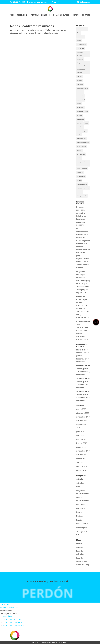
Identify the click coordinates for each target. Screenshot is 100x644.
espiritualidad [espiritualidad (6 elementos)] (81, 100)
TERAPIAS (35, 15)
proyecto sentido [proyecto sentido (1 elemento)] (82, 146)
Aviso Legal (8, 616)
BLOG (52, 15)
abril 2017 (80, 462)
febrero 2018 (82, 443)
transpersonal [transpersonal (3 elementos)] (81, 188)
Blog (78, 487)
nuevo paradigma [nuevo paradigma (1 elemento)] (82, 131)
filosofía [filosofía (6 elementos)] (79, 104)
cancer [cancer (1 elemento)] (79, 41)
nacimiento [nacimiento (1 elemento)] (80, 127)
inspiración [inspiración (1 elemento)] (80, 111)
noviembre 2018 (83, 417)
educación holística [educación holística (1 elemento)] (82, 88)
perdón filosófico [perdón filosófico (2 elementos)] (82, 139)
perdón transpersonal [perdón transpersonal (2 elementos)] (83, 142)
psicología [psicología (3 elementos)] (80, 150)
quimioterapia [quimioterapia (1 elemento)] (81, 154)
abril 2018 (80, 435)
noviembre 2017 (83, 451)
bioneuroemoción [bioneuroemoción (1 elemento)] (82, 29)
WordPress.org (82, 565)
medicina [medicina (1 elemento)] (80, 115)
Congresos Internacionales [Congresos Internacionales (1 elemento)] (81, 64)
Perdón (79, 520)
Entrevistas (81, 508)
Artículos (80, 483)
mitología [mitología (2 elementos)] (80, 123)
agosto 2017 (81, 459)
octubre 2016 (82, 466)
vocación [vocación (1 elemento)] (79, 192)
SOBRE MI (75, 15)
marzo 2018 (81, 439)
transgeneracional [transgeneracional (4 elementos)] (82, 184)
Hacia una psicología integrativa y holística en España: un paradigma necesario (81, 216)
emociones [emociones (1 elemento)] (80, 92)
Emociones (81, 504)
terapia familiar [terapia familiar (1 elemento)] (81, 176)
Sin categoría (82, 528)
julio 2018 (80, 432)
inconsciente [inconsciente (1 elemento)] (81, 107)
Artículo (80, 479)
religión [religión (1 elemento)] (79, 158)
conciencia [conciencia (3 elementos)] (80, 59)
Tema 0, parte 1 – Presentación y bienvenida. (83, 372)
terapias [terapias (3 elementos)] (79, 180)
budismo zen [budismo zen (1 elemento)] (81, 37)
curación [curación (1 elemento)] (79, 76)
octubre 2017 (82, 455)
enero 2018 (81, 447)
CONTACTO (86, 15)
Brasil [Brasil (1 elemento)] (79, 33)
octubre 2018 (82, 421)
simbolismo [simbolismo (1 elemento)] (80, 173)
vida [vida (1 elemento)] (88, 188)
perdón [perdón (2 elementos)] (79, 135)
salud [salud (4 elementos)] (79, 169)
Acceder (80, 547)
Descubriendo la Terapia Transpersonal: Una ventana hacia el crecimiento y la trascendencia (83, 330)
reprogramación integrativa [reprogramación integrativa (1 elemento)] (81, 163)
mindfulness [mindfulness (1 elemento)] (80, 119)
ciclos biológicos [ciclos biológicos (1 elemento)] (81, 44)
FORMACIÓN (22, 15)
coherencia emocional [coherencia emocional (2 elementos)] (80, 54)
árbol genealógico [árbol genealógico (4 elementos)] (82, 196)
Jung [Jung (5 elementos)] (86, 111)
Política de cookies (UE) (14, 622)
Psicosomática (82, 524)
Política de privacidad (13, 619)
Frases (79, 512)
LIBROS (44, 15)
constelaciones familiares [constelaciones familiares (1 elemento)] (81, 71)
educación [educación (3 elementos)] (80, 84)
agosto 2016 (81, 470)
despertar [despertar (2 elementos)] (80, 80)
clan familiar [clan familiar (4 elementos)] (80, 48)
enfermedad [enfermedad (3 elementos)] (80, 96)
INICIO (12, 15)
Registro (80, 543)
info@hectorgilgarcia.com (9, 607)
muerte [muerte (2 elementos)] (86, 123)
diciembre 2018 (83, 413)
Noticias (80, 516)
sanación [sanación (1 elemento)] (85, 169)
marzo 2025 (81, 409)
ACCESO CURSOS (63, 15)
